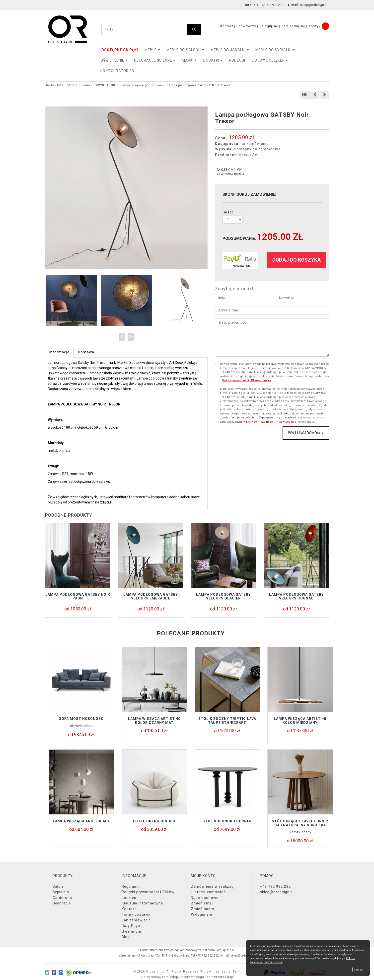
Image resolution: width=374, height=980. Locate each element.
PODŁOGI (237, 60)
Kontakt (227, 26)
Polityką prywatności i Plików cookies (247, 380)
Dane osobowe (205, 898)
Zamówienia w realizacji (213, 886)
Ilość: (228, 212)
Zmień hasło (203, 909)
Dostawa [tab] (86, 352)
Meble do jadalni (230, 50)
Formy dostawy (136, 914)
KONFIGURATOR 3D (117, 71)
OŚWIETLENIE (114, 60)
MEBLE (152, 50)
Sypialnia (61, 892)
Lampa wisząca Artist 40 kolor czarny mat (154, 721)
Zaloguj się (269, 26)
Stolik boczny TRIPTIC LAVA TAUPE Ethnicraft (227, 721)
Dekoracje (62, 903)
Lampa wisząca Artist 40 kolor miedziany (300, 721)
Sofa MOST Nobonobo (81, 719)
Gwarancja (131, 931)
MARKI (189, 60)
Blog (126, 937)
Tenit (237, 972)
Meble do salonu (185, 50)
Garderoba (62, 898)
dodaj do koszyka (297, 260)
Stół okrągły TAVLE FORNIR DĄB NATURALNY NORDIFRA (300, 823)
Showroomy (246, 26)
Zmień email (202, 903)
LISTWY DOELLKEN (270, 60)
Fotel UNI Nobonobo (154, 821)
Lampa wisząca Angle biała (81, 821)
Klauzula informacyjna (142, 903)
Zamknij (359, 970)
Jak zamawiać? (136, 920)
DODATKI (213, 60)
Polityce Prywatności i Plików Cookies (271, 422)
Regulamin (131, 886)
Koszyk (315, 26)
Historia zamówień (208, 892)
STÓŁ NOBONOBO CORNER (227, 821)
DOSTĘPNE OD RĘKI (120, 50)
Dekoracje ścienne (155, 60)
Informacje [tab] (59, 352)
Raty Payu (131, 926)
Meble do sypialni (275, 50)
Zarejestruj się (293, 26)
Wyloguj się (201, 914)
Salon (58, 886)
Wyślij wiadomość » (306, 433)
